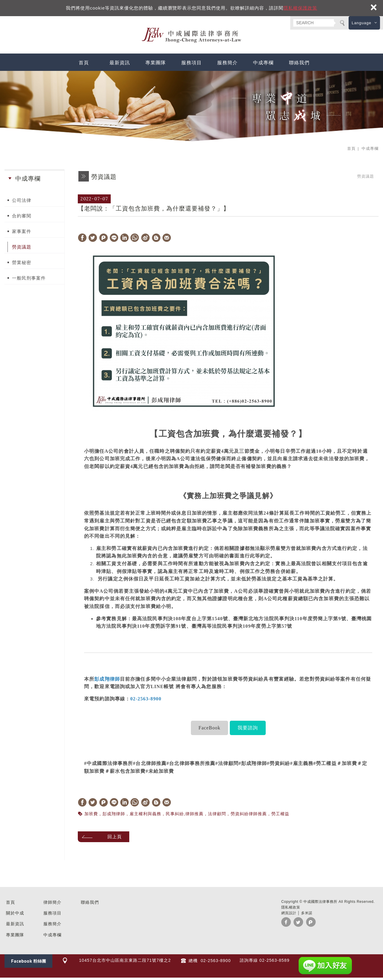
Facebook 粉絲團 (28, 963)
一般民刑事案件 (29, 280)
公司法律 (22, 203)
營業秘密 (22, 265)
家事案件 (22, 234)
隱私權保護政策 (300, 8)
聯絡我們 (299, 65)
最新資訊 (120, 65)
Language (361, 23)
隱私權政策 (291, 909)
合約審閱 (22, 218)
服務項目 (192, 65)
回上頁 (117, 839)
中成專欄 (263, 65)
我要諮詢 (248, 730)
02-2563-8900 (215, 963)
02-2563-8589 (275, 963)
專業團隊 (156, 65)
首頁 (84, 65)
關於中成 (15, 915)
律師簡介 (53, 904)
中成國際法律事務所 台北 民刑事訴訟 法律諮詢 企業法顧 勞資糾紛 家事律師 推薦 (191, 36)
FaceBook (210, 730)
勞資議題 (22, 249)
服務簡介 (228, 65)
